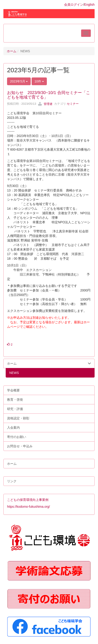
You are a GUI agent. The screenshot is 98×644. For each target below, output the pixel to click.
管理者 (45, 104)
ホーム (12, 51)
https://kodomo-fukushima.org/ (28, 507)
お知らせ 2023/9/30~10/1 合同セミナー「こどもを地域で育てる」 (49, 95)
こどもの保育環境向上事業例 (28, 500)
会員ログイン (74, 5)
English (89, 5)
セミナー (73, 104)
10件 (39, 81)
